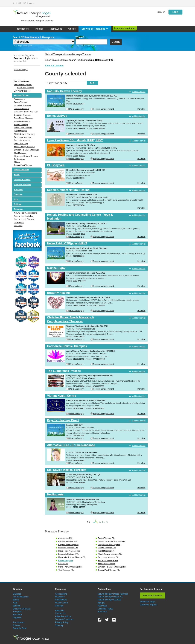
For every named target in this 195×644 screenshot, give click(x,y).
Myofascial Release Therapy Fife (72, 557)
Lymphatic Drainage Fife (69, 554)
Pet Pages (102, 606)
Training (39, 29)
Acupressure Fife (66, 538)
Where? (80, 37)
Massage (17, 594)
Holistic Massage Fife (107, 548)
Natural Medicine (21, 170)
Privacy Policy (62, 622)
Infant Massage (21, 131)
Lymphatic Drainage (22, 105)
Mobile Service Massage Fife (110, 554)
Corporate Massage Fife (68, 544)
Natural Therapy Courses (109, 600)
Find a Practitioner (21, 81)
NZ (25, 3)
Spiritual (18, 204)
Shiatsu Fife (63, 564)
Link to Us (18, 226)
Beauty (17, 175)
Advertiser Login (148, 602)
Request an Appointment (104, 109)
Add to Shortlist (139, 92)
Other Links (19, 222)
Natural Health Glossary (24, 219)
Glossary (59, 606)
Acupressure (19, 99)
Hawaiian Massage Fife (68, 548)
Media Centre (62, 603)
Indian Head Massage (23, 128)
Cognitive (18, 194)
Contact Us (60, 613)
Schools (17, 625)
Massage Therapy (22, 95)
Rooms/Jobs (56, 29)
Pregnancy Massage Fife (109, 557)
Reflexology (19, 159)
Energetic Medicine (22, 185)
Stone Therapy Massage (24, 147)
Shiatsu (17, 162)
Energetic (17, 612)
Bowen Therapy (21, 102)
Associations (61, 594)
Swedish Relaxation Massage (27, 150)
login (28, 58)
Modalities (60, 597)
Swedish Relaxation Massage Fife (112, 567)
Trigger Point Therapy (23, 165)
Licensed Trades (105, 609)
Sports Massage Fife (107, 564)
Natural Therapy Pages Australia (113, 594)
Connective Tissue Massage (26, 112)
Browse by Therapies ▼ (95, 29)
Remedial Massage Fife (108, 560)
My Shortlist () (21, 70)
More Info (141, 109)
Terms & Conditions (64, 619)
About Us (59, 611)
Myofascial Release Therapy (26, 156)
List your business (125, 28)
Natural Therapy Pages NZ (110, 597)
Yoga (16, 199)
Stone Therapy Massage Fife (70, 567)
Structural (18, 189)
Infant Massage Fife (106, 551)
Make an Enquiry (77, 109)
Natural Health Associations (26, 213)
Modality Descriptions (23, 84)
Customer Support (149, 605)
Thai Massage (20, 153)
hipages (101, 603)
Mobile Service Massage (24, 134)
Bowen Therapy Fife (107, 538)
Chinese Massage (22, 109)
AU (14, 3)
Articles (72, 29)
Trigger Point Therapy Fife (109, 570)
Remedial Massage (22, 140)
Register (18, 58)
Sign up (161, 12)
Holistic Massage (21, 124)
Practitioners (22, 29)
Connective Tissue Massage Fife (112, 541)
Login (175, 12)
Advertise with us (63, 616)
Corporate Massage (22, 115)
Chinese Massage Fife (68, 541)
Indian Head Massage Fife (69, 551)
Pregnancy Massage (23, 137)
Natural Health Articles (23, 216)
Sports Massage (21, 143)
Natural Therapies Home (58, 54)
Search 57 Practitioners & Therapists (33, 37)
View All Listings (54, 66)
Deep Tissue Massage (23, 118)
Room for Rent (20, 628)
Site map (59, 625)
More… (32, 3)
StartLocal (102, 612)
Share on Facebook (26, 88)
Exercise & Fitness (22, 180)
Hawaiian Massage (22, 121)
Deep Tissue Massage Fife (109, 544)
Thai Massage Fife (66, 570)
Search (116, 42)
